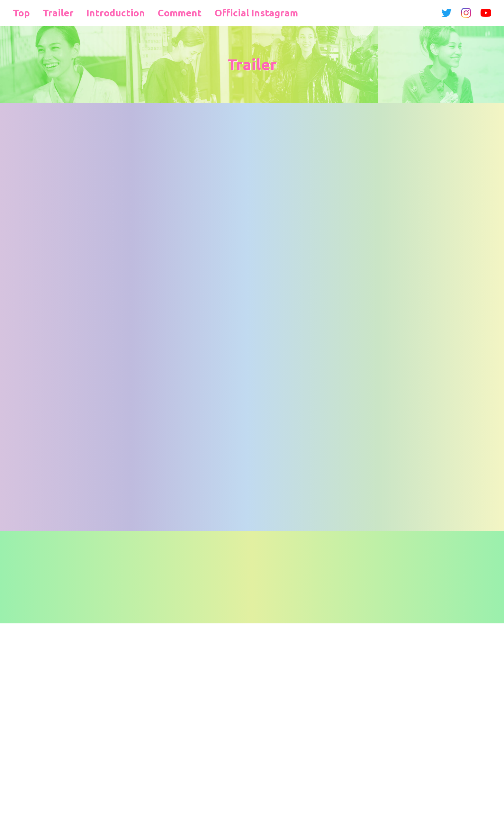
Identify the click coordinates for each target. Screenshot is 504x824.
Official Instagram (204, 13)
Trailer (50, 13)
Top (19, 13)
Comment (145, 13)
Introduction (95, 13)
